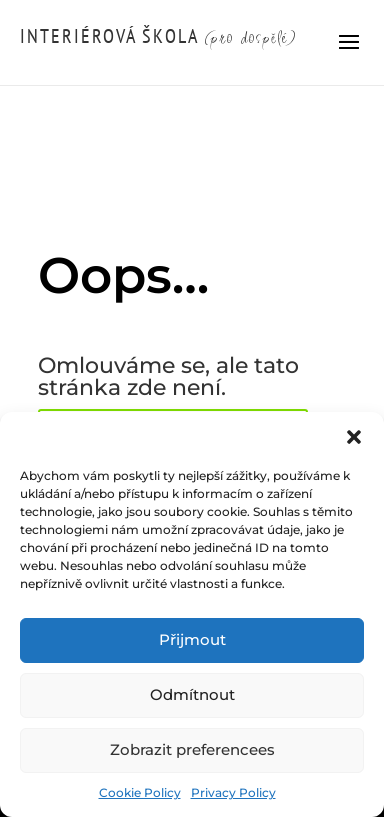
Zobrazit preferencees (192, 749)
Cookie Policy (140, 792)
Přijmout (192, 639)
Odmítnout (192, 694)
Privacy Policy (233, 792)
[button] (354, 437)
